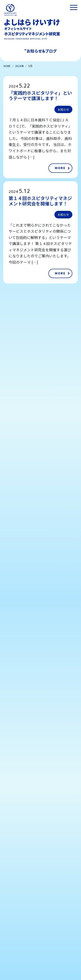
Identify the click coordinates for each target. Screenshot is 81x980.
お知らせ (63, 109)
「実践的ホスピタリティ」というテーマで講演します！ (40, 95)
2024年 (19, 66)
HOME (7, 66)
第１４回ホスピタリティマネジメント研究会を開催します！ (40, 201)
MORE (60, 168)
